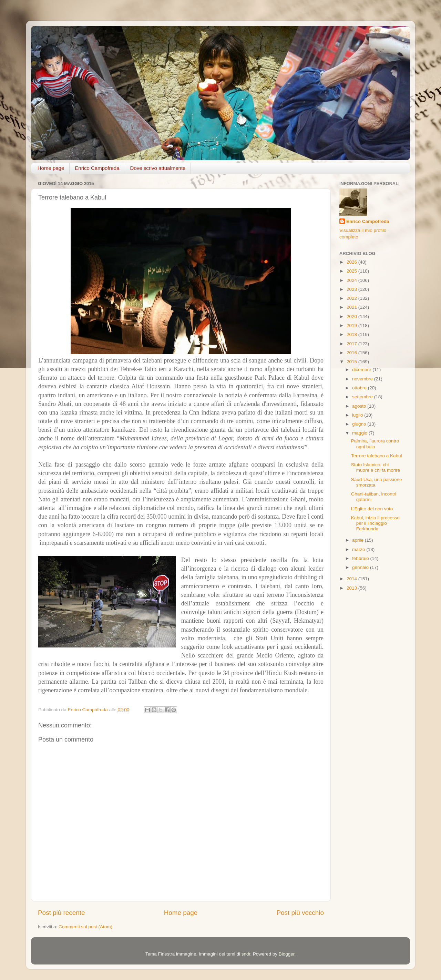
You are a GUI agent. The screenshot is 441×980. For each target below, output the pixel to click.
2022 (352, 298)
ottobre (360, 388)
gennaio (361, 567)
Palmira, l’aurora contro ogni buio (375, 444)
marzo (359, 549)
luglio (358, 415)
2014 (352, 579)
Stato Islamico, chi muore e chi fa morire (376, 467)
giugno (360, 424)
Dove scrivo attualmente (158, 168)
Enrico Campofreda (97, 168)
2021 (352, 307)
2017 (352, 344)
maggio (360, 433)
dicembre (362, 370)
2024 (352, 280)
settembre (363, 397)
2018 (352, 334)
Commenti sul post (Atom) (85, 927)
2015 (352, 362)
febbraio (361, 558)
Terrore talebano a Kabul (377, 456)
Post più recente (61, 913)
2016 (352, 353)
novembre (363, 379)
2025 (352, 271)
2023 (352, 289)
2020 (352, 317)
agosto (360, 406)
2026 (352, 262)
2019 (352, 325)
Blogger (287, 954)
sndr (246, 954)
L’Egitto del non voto (372, 509)
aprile (358, 540)
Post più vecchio (300, 913)
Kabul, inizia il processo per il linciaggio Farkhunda (375, 523)
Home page (51, 168)
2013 (352, 588)
